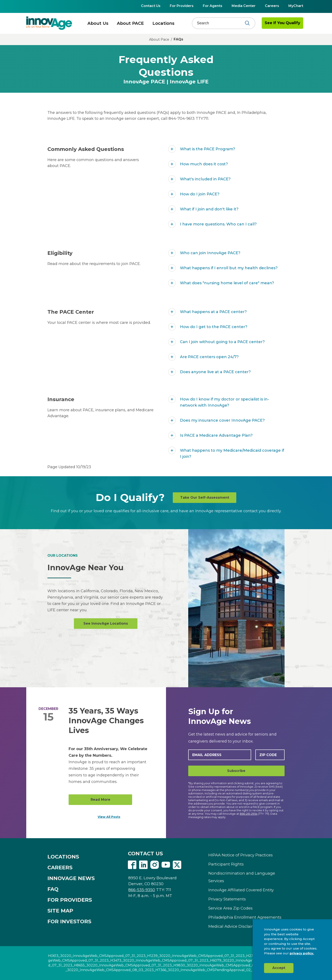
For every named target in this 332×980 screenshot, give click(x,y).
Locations (163, 23)
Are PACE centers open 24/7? (209, 357)
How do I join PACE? (200, 194)
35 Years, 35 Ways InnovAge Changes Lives (106, 721)
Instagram (155, 865)
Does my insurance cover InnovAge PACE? (222, 420)
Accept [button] (279, 968)
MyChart (296, 6)
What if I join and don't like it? (209, 209)
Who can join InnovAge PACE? (210, 253)
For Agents (213, 6)
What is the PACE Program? (207, 149)
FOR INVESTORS (69, 921)
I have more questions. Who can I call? (218, 224)
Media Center (244, 6)
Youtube (166, 865)
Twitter (177, 865)
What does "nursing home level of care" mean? (227, 283)
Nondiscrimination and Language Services (242, 877)
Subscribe (236, 771)
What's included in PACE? (205, 179)
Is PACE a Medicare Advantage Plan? (216, 435)
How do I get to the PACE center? (214, 327)
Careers (272, 6)
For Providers (182, 6)
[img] (49, 23)
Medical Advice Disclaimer (234, 926)
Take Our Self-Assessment (205, 498)
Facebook (132, 865)
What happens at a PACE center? (213, 312)
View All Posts (109, 817)
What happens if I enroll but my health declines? (229, 268)
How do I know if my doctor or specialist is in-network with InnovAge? (225, 402)
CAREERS (60, 868)
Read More (100, 800)
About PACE (130, 23)
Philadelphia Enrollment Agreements (245, 917)
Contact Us (151, 6)
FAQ (53, 889)
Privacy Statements (227, 899)
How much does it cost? (204, 164)
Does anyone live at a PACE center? (215, 372)
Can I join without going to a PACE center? (222, 342)
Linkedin (143, 865)
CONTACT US (145, 854)
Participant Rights (226, 864)
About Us (98, 23)
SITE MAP (60, 911)
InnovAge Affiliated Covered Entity (241, 890)
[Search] (221, 23)
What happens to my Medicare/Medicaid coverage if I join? (232, 453)
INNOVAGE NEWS (71, 878)
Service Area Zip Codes (230, 908)
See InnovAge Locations (106, 623)
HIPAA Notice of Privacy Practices (241, 855)
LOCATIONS (63, 857)
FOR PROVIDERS (70, 900)
